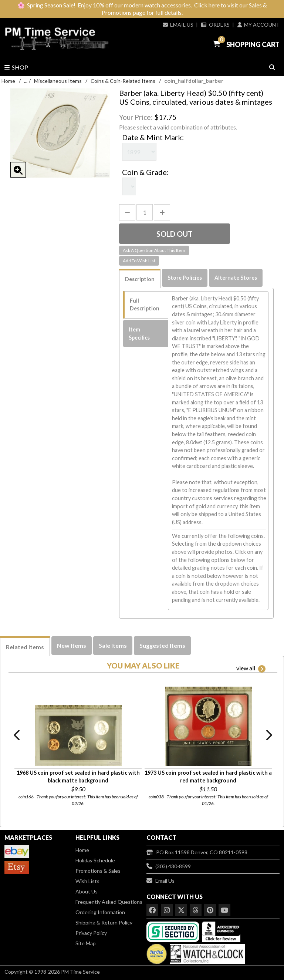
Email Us (178, 25)
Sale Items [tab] (113, 645)
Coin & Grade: (145, 172)
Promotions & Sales (98, 871)
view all (251, 669)
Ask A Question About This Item (154, 250)
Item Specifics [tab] (139, 334)
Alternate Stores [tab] (236, 278)
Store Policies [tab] (185, 278)
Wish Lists (87, 881)
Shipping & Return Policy (104, 922)
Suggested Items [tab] (162, 645)
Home (8, 81)
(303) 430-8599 (169, 866)
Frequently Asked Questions (109, 902)
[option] (78, 743)
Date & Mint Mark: (153, 137)
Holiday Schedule (95, 860)
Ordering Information (100, 912)
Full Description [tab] (145, 305)
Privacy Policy (91, 933)
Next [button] (268, 735)
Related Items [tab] (25, 647)
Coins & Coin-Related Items (123, 81)
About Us (87, 891)
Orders (215, 25)
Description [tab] (140, 279)
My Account (258, 25)
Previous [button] (17, 735)
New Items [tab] (72, 645)
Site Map (86, 943)
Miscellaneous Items (58, 81)
